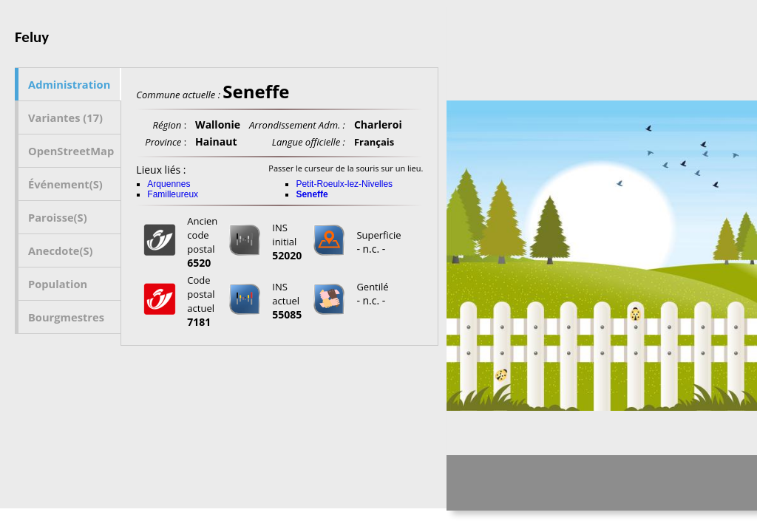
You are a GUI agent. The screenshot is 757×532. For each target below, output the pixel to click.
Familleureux (173, 194)
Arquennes (169, 184)
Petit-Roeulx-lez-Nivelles (344, 184)
